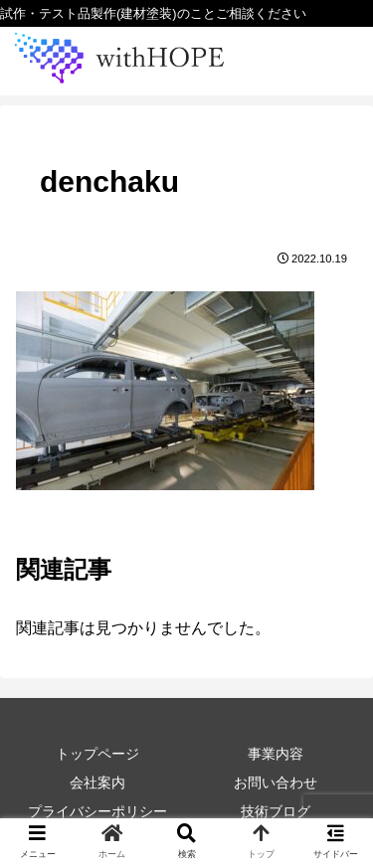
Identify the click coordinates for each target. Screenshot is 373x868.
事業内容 (276, 754)
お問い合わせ (276, 782)
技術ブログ (276, 811)
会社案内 (97, 782)
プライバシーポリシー (97, 811)
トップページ (97, 754)
